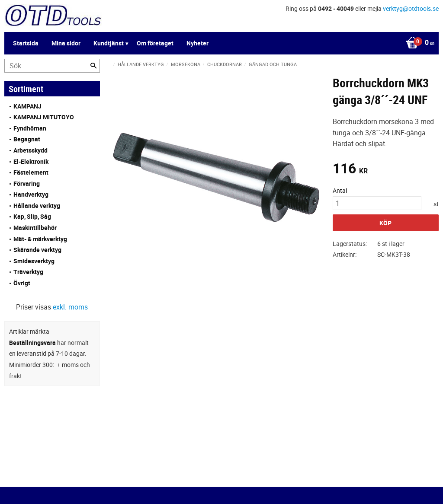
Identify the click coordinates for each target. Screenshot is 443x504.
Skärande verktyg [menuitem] (37, 250)
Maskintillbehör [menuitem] (35, 228)
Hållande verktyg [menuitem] (37, 206)
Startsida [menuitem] (26, 43)
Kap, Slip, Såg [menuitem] (32, 216)
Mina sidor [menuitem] (66, 43)
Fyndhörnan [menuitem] (30, 128)
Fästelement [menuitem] (31, 172)
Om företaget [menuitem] (155, 43)
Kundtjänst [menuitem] (109, 43)
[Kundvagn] (418, 43)
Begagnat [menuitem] (27, 139)
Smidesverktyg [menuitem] (34, 261)
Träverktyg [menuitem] (28, 272)
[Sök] (93, 66)
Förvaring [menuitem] (27, 183)
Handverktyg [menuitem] (31, 194)
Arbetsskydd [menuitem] (30, 150)
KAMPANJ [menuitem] (27, 106)
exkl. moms (70, 307)
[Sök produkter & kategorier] (52, 66)
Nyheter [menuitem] (197, 43)
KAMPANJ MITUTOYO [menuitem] (44, 117)
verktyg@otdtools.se (411, 8)
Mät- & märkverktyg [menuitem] (40, 239)
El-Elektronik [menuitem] (31, 161)
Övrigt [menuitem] (22, 283)
